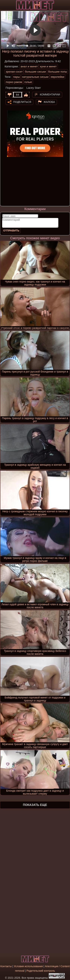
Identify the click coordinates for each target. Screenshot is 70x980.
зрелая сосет (14, 72)
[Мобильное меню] (3, 5)
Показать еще (35, 805)
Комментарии (50, 94)
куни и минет (48, 66)
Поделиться (22, 102)
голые (28, 82)
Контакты (6, 966)
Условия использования (28, 966)
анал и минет (29, 66)
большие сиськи (35, 72)
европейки (58, 77)
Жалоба (49, 102)
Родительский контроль (41, 971)
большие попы (58, 72)
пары (16, 77)
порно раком (14, 82)
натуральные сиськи (35, 77)
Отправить (11, 231)
